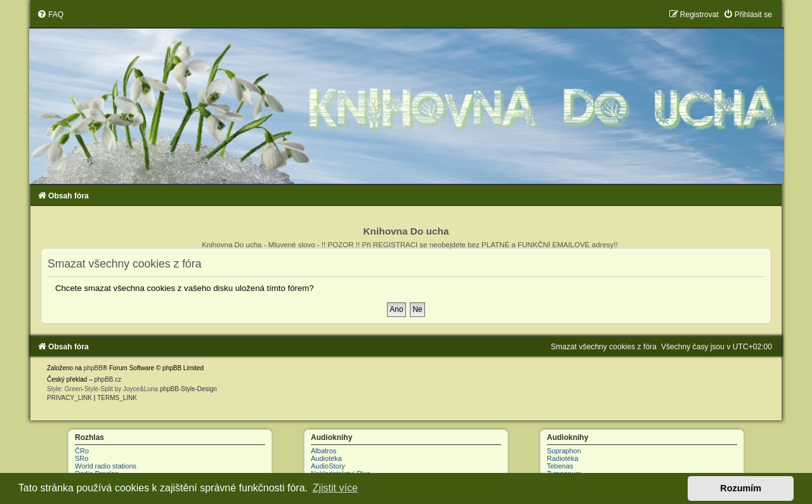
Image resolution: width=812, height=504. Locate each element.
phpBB (93, 368)
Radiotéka (563, 458)
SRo (82, 458)
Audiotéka (326, 458)
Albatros (324, 451)
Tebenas (560, 466)
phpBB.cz (108, 379)
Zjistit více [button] (335, 488)
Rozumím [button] (741, 488)
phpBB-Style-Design (188, 389)
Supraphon (564, 451)
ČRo (82, 451)
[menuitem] (50, 15)
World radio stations (106, 466)
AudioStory (328, 466)
